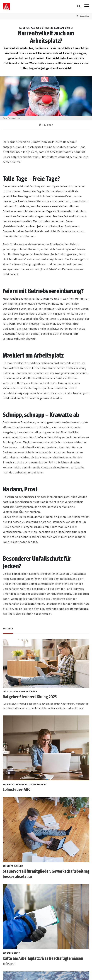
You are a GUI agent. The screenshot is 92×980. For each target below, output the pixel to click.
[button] (85, 16)
